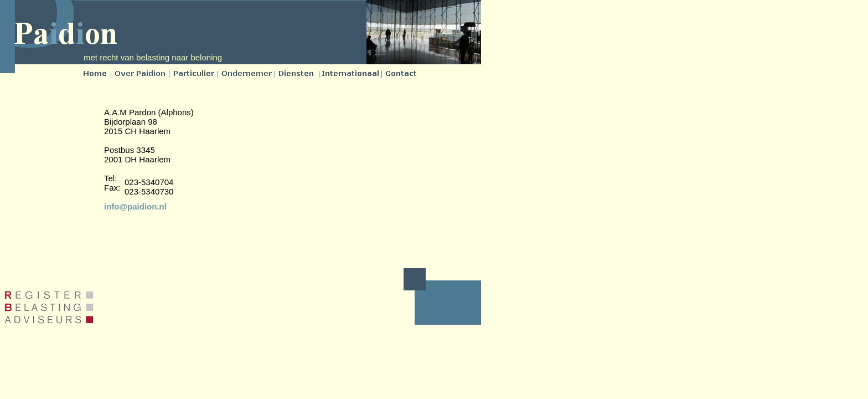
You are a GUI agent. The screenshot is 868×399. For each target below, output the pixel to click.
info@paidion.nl (135, 206)
